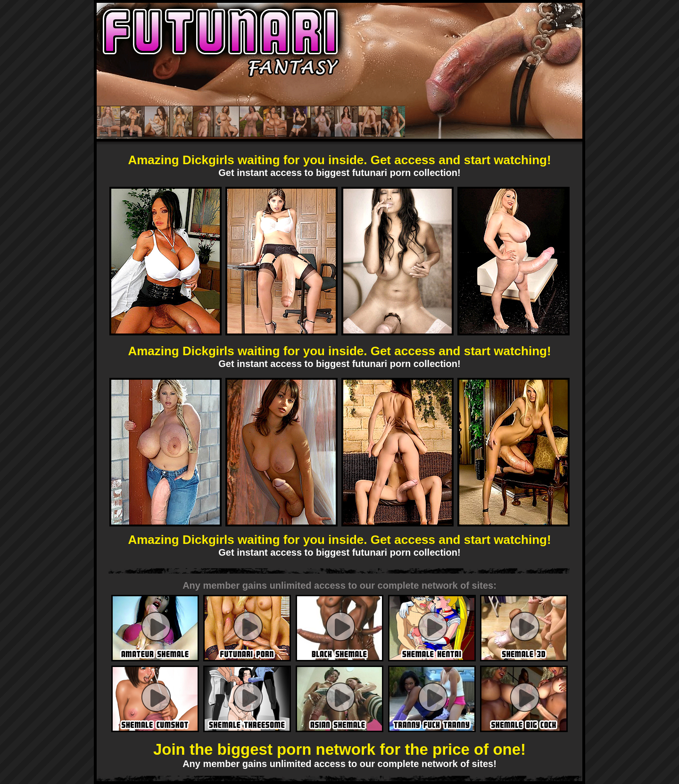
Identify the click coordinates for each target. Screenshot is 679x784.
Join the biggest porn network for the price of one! (339, 749)
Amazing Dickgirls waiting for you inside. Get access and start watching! (339, 160)
